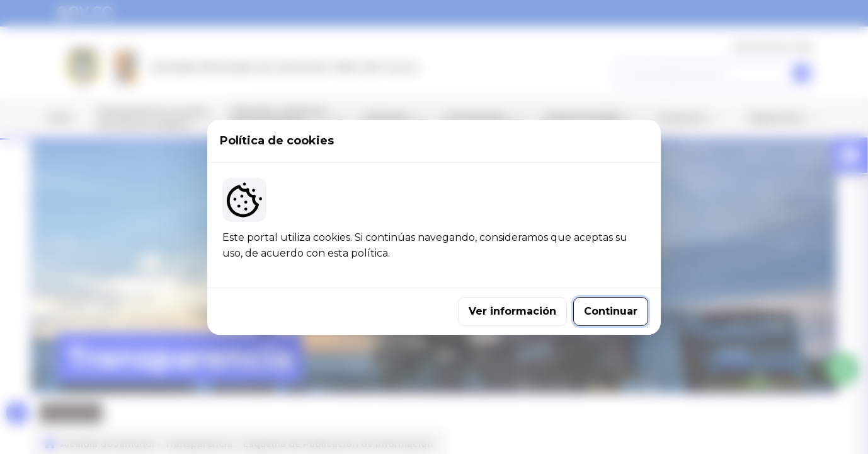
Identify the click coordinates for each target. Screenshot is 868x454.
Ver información (512, 311)
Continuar (611, 311)
